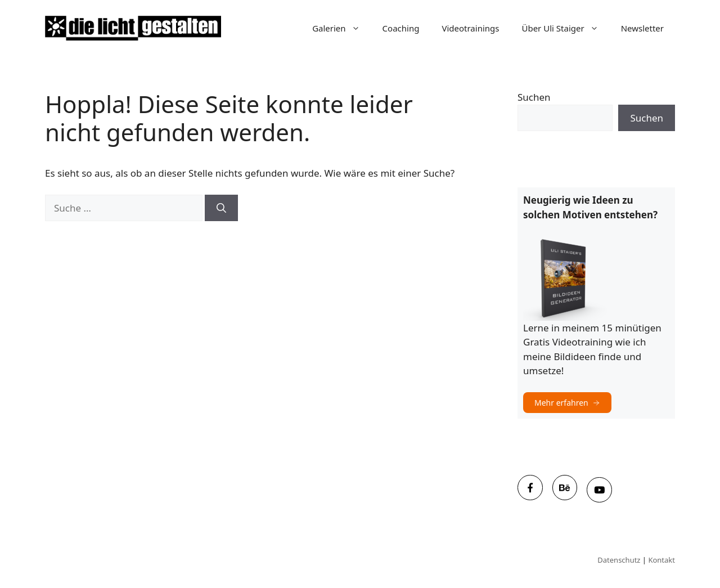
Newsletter (642, 28)
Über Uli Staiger (565, 28)
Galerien (341, 28)
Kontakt (661, 560)
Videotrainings (470, 28)
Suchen (534, 97)
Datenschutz (619, 560)
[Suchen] (221, 208)
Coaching (401, 28)
